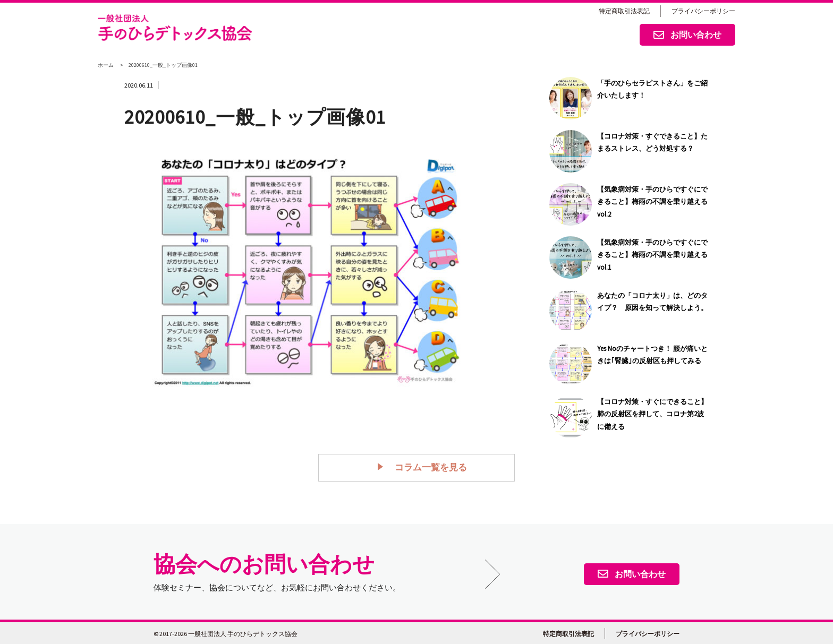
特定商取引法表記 (624, 11)
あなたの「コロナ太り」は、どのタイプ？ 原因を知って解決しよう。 (652, 302)
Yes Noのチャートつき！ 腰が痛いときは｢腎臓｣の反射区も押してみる (652, 355)
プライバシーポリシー (703, 11)
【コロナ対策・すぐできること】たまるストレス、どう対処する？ (652, 142)
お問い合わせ (687, 36)
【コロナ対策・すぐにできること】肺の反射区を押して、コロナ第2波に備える (652, 414)
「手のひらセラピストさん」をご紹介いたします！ (652, 89)
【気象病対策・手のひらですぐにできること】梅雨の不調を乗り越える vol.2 (652, 202)
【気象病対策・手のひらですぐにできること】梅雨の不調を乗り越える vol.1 (652, 255)
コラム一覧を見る (425, 467)
